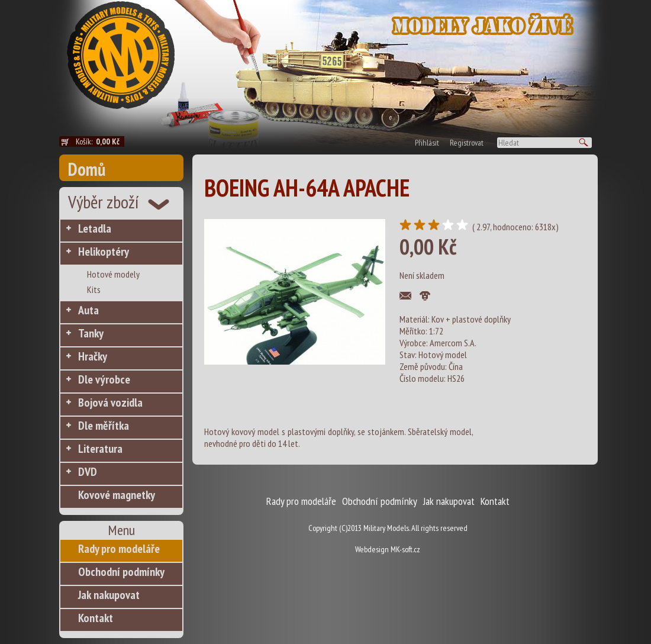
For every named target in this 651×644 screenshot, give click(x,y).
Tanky (91, 333)
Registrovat (467, 143)
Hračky (93, 356)
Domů (87, 169)
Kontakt (96, 618)
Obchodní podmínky (121, 572)
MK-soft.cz (405, 549)
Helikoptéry (104, 252)
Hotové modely (113, 274)
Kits (94, 289)
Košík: (100, 141)
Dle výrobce (104, 379)
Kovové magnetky (117, 495)
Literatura (100, 449)
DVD (88, 472)
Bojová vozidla (110, 402)
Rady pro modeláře (119, 549)
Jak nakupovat (109, 595)
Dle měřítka (104, 426)
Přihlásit (427, 143)
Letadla (95, 228)
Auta (88, 310)
